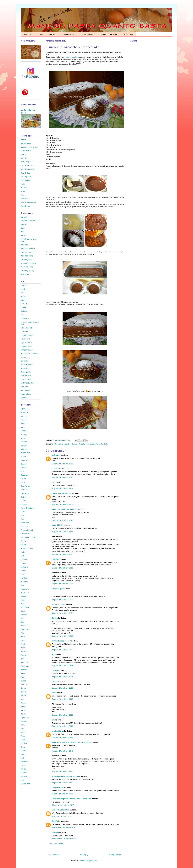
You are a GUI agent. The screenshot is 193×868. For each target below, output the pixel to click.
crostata (66, 57)
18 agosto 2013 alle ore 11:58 (63, 816)
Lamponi (24, 560)
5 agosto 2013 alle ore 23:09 (63, 726)
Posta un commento (57, 844)
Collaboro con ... (70, 34)
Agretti (23, 409)
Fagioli (23, 501)
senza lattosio (26, 394)
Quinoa (23, 681)
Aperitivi (24, 225)
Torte (106, 444)
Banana (23, 449)
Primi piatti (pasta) (27, 252)
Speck (23, 707)
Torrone (23, 721)
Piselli (23, 648)
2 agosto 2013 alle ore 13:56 (63, 504)
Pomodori (24, 663)
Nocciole (24, 615)
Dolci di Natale (26, 173)
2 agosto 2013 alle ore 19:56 (63, 532)
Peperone (24, 629)
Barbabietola (25, 453)
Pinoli (23, 644)
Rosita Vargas (57, 589)
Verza (23, 736)
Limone (23, 571)
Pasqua (23, 236)
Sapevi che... (53, 34)
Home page (27, 34)
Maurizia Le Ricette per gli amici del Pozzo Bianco (72, 742)
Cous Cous (25, 490)
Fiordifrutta (25, 318)
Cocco (23, 482)
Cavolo (23, 468)
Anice (23, 427)
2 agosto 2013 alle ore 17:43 (63, 520)
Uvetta (23, 732)
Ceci (22, 471)
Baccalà (24, 446)
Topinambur (25, 718)
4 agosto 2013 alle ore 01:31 (63, 600)
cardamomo (25, 762)
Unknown (56, 455)
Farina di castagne (28, 508)
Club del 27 (25, 304)
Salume (23, 696)
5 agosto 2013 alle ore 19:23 (63, 699)
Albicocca (57, 444)
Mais (22, 574)
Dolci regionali (26, 177)
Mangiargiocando (27, 350)
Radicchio (24, 685)
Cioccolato (66, 444)
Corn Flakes (25, 486)
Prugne (23, 677)
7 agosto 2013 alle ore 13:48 (63, 751)
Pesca (23, 637)
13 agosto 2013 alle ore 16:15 (63, 805)
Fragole (23, 541)
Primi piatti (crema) (28, 249)
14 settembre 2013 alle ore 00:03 (64, 839)
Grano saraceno (27, 549)
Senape (23, 703)
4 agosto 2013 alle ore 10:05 (63, 636)
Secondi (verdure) (27, 271)
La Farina (24, 332)
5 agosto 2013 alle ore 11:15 (63, 688)
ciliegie (23, 769)
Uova (23, 725)
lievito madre (25, 390)
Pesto (23, 640)
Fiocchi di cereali (27, 530)
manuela (55, 832)
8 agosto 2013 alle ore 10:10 (63, 794)
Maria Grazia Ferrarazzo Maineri (65, 509)
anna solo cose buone (61, 641)
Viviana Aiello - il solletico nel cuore (66, 776)
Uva (22, 729)
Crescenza (25, 493)
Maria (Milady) (58, 525)
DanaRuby (56, 821)
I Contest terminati (88, 34)
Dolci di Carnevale (27, 169)
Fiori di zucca (26, 534)
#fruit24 (23, 289)
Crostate (24, 155)
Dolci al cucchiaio (27, 166)
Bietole (23, 457)
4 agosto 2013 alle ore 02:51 (63, 613)
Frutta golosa (90, 444)
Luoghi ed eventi (27, 346)
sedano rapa (25, 784)
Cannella (24, 460)
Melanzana (25, 593)
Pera (22, 633)
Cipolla (23, 479)
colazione (74, 444)
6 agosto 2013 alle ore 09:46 (63, 737)
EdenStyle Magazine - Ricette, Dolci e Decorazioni (72, 799)
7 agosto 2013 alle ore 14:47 (63, 783)
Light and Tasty (26, 343)
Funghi (23, 545)
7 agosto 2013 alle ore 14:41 (63, 771)
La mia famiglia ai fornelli (62, 493)
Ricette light (25, 368)
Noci (22, 618)
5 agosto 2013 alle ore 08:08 (63, 666)
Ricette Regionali (27, 365)
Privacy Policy (128, 34)
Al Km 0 (24, 296)
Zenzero (24, 743)
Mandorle (24, 582)
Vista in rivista (26, 379)
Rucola (23, 692)
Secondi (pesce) (27, 267)
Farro (23, 512)
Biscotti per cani (27, 143)
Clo (53, 720)
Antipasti (24, 217)
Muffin (23, 184)
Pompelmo (25, 666)
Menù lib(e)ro (26, 357)
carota (23, 765)
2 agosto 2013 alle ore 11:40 (63, 477)
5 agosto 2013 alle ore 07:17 (63, 650)
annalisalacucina (59, 605)
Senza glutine (26, 372)
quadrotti (75, 57)
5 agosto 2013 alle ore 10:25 (63, 677)
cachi (23, 758)
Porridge (24, 670)
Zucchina (24, 751)
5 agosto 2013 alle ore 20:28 (63, 715)
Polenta (23, 655)
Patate (23, 626)
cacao (23, 754)
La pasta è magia (27, 335)
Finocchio (24, 526)
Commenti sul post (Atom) (88, 861)
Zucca (23, 747)
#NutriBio (24, 285)
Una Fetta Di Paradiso (61, 810)
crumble (24, 773)
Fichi (22, 519)
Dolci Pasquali (26, 162)
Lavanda (24, 563)
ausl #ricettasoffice (28, 383)
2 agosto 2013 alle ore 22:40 (63, 554)
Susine (23, 714)
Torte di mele (25, 206)
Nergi (23, 611)
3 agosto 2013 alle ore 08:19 (63, 568)
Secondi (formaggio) (28, 263)
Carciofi (23, 464)
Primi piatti (25, 245)
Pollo (22, 659)
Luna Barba (57, 469)
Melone (23, 596)
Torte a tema (25, 199)
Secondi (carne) (27, 260)
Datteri (23, 497)
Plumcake (99, 444)
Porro (23, 674)
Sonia (54, 693)
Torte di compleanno (28, 202)
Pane (23, 232)
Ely (53, 655)
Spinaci (23, 710)
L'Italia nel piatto (27, 328)
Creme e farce (26, 151)
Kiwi (22, 556)
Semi (22, 699)
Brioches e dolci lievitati (29, 147)
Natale (23, 228)
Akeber (55, 682)
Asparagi (24, 434)
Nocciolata (25, 361)
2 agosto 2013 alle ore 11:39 (63, 464)
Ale (53, 482)
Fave (22, 515)
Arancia (23, 431)
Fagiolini (24, 504)
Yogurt (23, 740)
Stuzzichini (25, 274)
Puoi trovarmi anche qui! (109, 34)
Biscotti (23, 140)
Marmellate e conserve (29, 354)
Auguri (23, 300)
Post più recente (54, 855)
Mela (22, 585)
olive (22, 780)
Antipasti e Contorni (28, 221)
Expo (22, 315)
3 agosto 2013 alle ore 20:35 (63, 584)
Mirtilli (23, 600)
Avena (23, 438)
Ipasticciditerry (58, 731)
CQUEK (55, 670)
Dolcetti (81, 444)
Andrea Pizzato (58, 788)
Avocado (24, 442)
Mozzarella (25, 607)
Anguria (23, 423)
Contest (23, 307)
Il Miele (23, 552)
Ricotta (23, 688)
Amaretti (24, 416)
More (22, 604)
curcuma (24, 776)
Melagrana (25, 589)
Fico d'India (25, 523)
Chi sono (40, 34)
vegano (23, 398)
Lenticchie (24, 567)
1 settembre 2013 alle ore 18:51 (64, 827)
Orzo (22, 622)
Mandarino (25, 578)
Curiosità (24, 311)
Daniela (59, 440)
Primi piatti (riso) (27, 256)
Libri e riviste (25, 339)
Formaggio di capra (28, 537)
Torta (22, 195)
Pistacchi (24, 652)
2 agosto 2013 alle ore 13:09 (63, 489)
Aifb (22, 293)
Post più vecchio (116, 855)
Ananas (23, 420)
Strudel (23, 191)
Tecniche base (26, 376)
